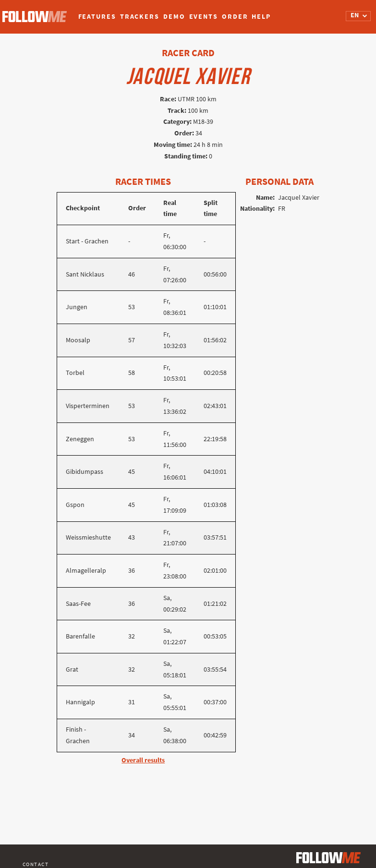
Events (204, 17)
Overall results (143, 760)
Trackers (140, 17)
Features (97, 17)
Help (261, 17)
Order (235, 17)
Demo (174, 17)
